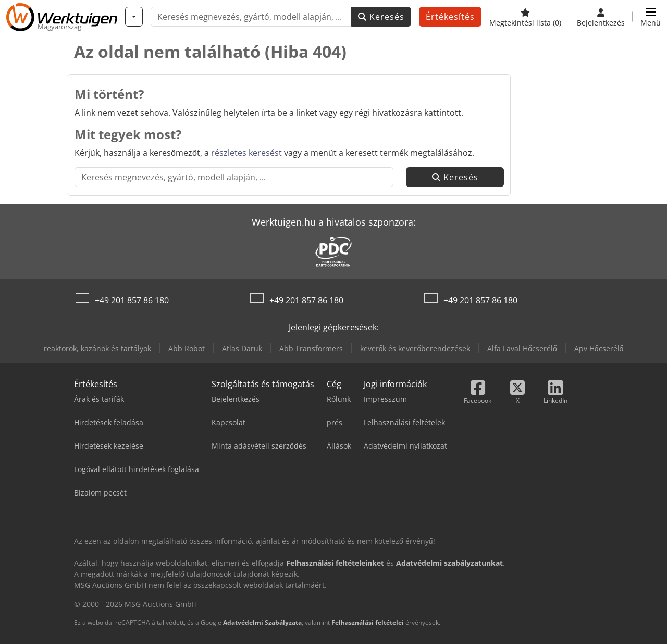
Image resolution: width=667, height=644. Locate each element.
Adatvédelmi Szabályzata (262, 622)
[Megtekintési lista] (525, 17)
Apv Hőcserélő (599, 348)
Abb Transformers (311, 348)
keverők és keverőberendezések (415, 348)
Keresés (381, 17)
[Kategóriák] (134, 17)
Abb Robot (187, 348)
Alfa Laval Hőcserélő (522, 348)
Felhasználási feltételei (368, 622)
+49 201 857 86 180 (132, 300)
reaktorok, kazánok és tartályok (97, 348)
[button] (651, 17)
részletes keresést (246, 153)
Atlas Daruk (242, 348)
